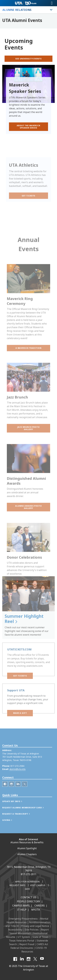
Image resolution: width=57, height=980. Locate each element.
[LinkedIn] (18, 794)
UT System (24, 937)
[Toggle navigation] (52, 3)
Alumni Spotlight (27, 848)
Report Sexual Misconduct (29, 931)
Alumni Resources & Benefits (27, 842)
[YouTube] (42, 959)
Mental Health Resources (27, 920)
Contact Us (28, 897)
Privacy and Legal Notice (35, 926)
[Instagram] (29, 959)
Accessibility (15, 930)
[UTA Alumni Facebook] (5, 794)
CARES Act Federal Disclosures (29, 946)
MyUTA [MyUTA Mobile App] (36, 910)
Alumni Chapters (27, 854)
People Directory (29, 901)
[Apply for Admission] (27, 882)
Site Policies (32, 930)
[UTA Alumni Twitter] (25, 794)
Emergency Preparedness (23, 919)
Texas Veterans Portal (22, 941)
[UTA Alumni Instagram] (11, 794)
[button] (28, 381)
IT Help (22, 910)
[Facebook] (15, 959)
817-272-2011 (29, 874)
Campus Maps (21, 906)
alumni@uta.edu (17, 779)
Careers (40, 906)
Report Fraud (27, 944)
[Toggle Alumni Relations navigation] (51, 10)
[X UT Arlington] (35, 959)
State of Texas (40, 937)
